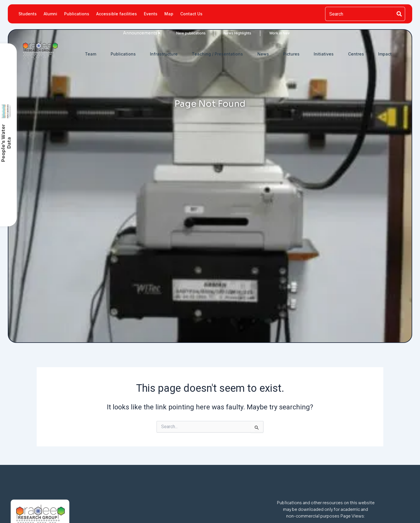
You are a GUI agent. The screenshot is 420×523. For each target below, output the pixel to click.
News (263, 54)
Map (169, 14)
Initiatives (324, 54)
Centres (356, 54)
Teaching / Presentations (217, 54)
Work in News (263, 33)
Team (91, 54)
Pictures (291, 54)
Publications (77, 14)
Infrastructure (164, 54)
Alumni (50, 14)
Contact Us (191, 14)
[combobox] (359, 14)
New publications (173, 33)
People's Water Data (6, 143)
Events (151, 14)
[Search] (399, 14)
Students (28, 14)
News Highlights (219, 33)
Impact (385, 54)
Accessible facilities (117, 14)
